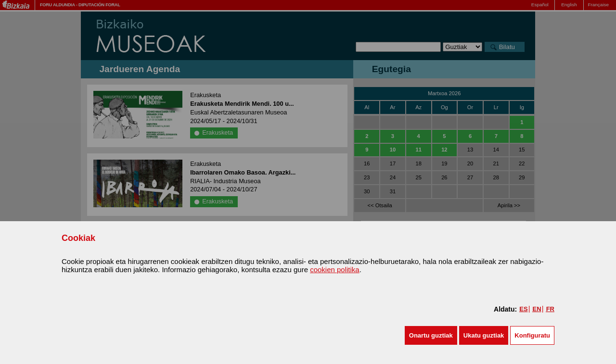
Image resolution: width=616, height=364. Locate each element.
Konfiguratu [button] (532, 335)
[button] (431, 335)
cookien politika (335, 270)
